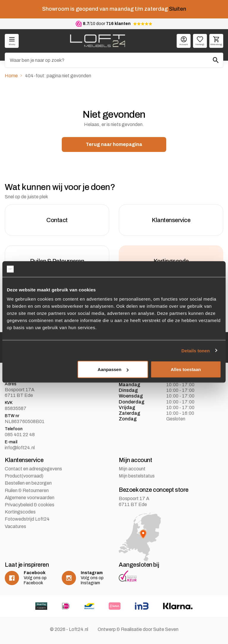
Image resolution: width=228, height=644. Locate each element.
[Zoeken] (114, 60)
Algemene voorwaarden (30, 498)
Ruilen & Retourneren (27, 490)
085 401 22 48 (20, 435)
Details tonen (195, 350)
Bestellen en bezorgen (28, 483)
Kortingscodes (20, 512)
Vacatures (15, 526)
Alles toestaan (186, 369)
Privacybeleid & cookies (30, 505)
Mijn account (132, 469)
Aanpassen (113, 369)
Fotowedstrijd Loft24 (27, 519)
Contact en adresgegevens (33, 469)
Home (11, 76)
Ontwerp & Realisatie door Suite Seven (138, 629)
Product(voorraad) (24, 476)
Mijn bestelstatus (137, 476)
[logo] (98, 41)
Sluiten (178, 9)
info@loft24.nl (20, 448)
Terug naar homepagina (114, 144)
